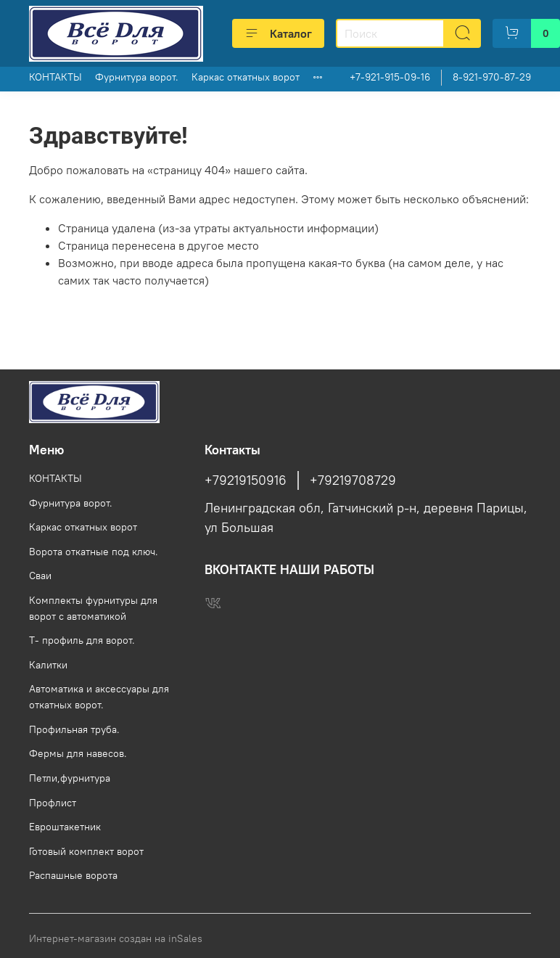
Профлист (53, 803)
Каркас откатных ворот (246, 77)
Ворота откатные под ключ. (94, 552)
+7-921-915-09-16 (390, 77)
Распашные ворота (73, 875)
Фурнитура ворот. (137, 77)
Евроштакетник (65, 827)
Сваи (40, 576)
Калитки (48, 665)
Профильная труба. (74, 729)
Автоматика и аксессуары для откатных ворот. (99, 697)
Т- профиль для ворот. (82, 640)
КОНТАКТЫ (55, 77)
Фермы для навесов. (78, 753)
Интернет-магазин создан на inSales (116, 938)
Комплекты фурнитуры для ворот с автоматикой (93, 608)
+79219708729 (353, 480)
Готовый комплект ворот (86, 851)
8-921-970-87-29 (492, 77)
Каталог (278, 33)
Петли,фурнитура (70, 778)
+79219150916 (246, 480)
